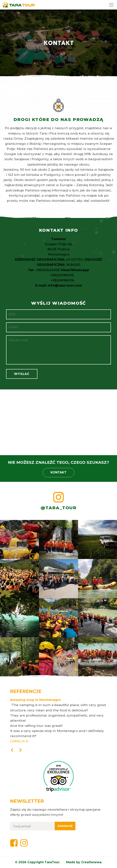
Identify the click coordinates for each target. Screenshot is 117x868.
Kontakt (58, 472)
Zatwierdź (65, 826)
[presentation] (12, 750)
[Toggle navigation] (112, 5)
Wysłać (22, 374)
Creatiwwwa (91, 862)
